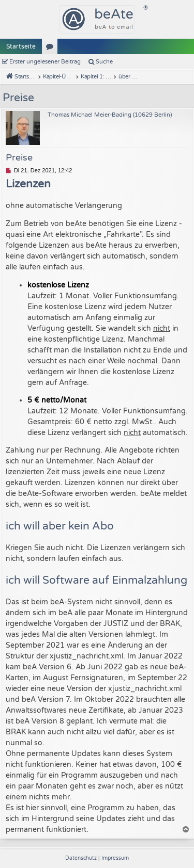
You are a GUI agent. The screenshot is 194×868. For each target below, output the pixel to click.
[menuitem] (82, 858)
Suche (104, 62)
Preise (18, 98)
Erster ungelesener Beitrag (45, 62)
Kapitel (52, 49)
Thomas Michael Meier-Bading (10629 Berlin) (110, 115)
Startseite (21, 46)
